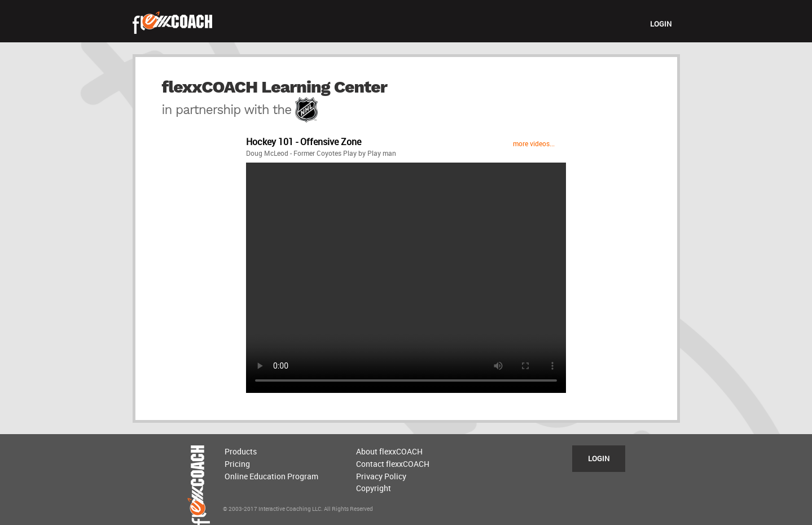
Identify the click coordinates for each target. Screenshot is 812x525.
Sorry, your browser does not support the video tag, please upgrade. (406, 278)
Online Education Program (271, 476)
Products (241, 451)
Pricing (237, 464)
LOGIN (661, 24)
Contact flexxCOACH (393, 464)
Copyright (374, 488)
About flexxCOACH (389, 451)
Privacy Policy (381, 476)
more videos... (534, 143)
